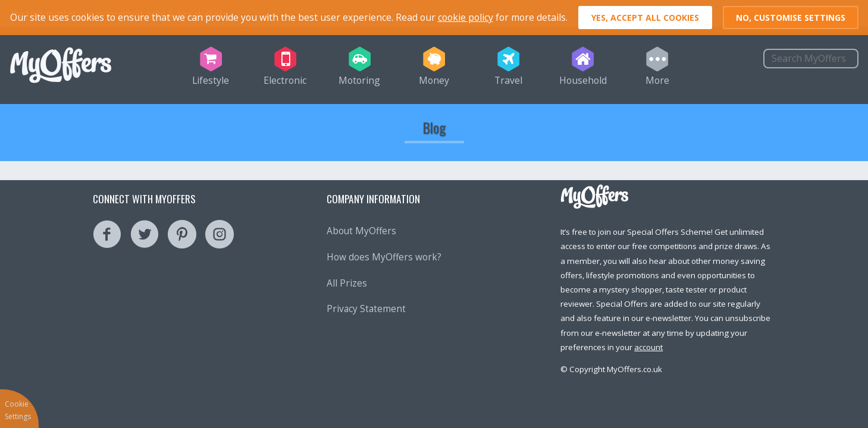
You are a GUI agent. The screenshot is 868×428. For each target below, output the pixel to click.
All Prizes (347, 283)
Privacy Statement (366, 309)
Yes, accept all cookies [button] (645, 18)
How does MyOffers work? (384, 257)
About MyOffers (361, 231)
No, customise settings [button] (791, 18)
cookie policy (466, 17)
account (648, 347)
